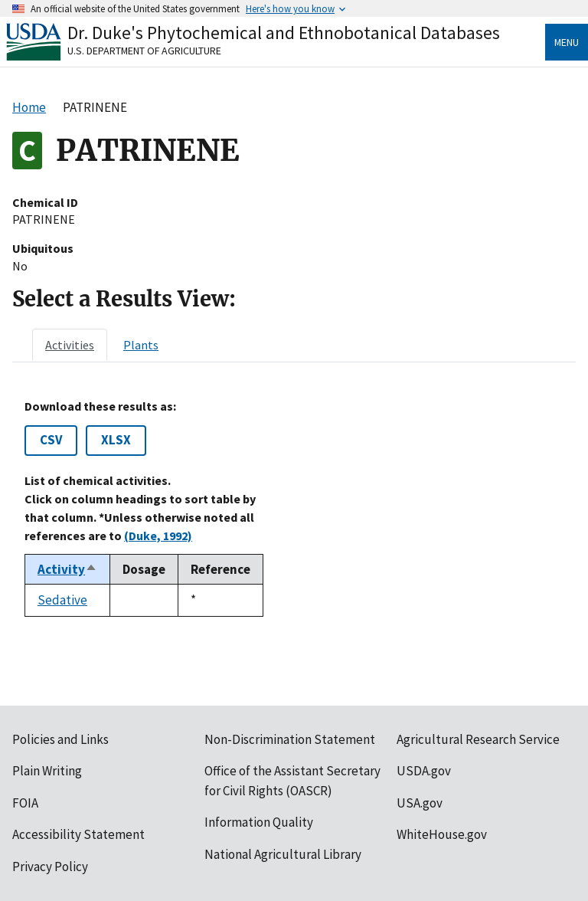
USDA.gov (424, 771)
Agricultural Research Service (478, 739)
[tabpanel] (294, 508)
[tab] (70, 345)
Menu (567, 42)
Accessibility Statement (78, 834)
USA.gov (420, 803)
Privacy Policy (50, 867)
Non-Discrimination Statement (290, 739)
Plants (141, 345)
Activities (70, 345)
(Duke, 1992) (158, 536)
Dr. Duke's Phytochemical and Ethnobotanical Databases (284, 33)
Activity (67, 569)
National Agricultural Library (283, 854)
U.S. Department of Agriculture (144, 51)
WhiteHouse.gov (442, 834)
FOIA (25, 803)
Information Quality (259, 822)
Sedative (62, 600)
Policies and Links (60, 739)
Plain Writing (47, 771)
